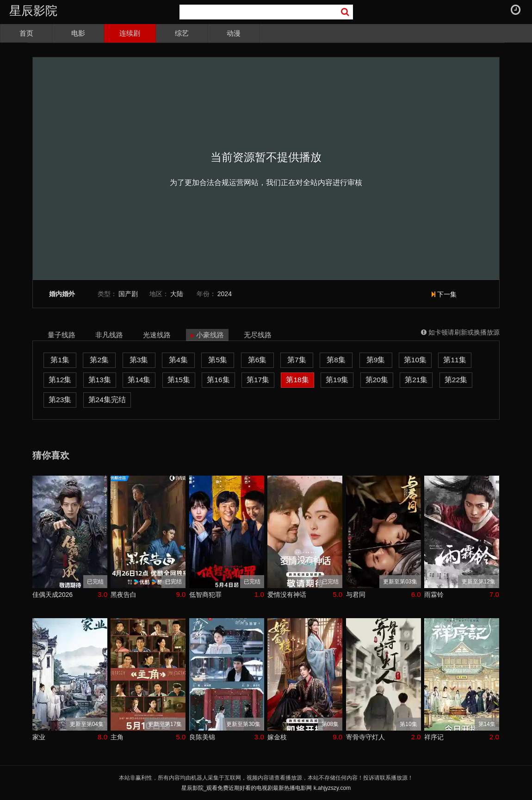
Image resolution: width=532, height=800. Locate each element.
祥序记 (434, 737)
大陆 (177, 294)
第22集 (456, 380)
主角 (117, 737)
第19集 (337, 380)
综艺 (182, 33)
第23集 (60, 400)
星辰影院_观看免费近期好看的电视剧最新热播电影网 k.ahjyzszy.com (266, 788)
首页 (26, 33)
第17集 (258, 380)
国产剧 (128, 294)
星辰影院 (33, 11)
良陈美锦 (202, 737)
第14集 (139, 380)
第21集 (416, 380)
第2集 (99, 360)
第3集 (139, 360)
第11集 (455, 360)
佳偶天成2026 (53, 595)
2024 (225, 294)
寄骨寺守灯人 (365, 737)
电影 (78, 33)
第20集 (377, 380)
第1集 (60, 360)
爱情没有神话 (287, 595)
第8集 (336, 360)
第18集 (297, 380)
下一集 (444, 294)
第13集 (100, 380)
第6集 (257, 360)
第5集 (218, 360)
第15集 (179, 380)
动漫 (234, 33)
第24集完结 (107, 400)
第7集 (297, 360)
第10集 (415, 360)
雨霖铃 (434, 595)
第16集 (218, 380)
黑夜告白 (124, 595)
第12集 (60, 380)
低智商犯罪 (205, 595)
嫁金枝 (277, 737)
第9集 (376, 360)
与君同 (356, 595)
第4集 (178, 360)
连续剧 (130, 33)
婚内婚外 (62, 294)
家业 (39, 737)
